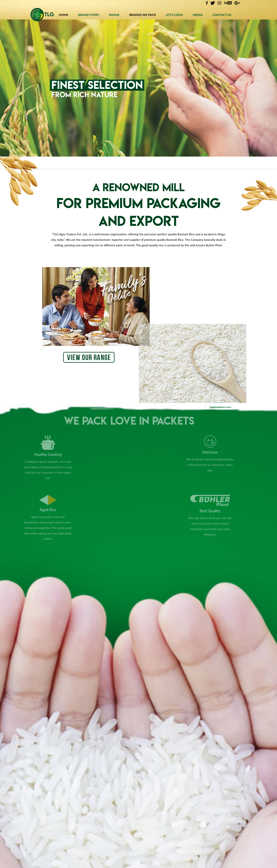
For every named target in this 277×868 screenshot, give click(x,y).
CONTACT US (222, 15)
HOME (64, 15)
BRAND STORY (89, 15)
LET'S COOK (174, 15)
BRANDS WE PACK (143, 15)
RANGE (114, 15)
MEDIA (198, 15)
